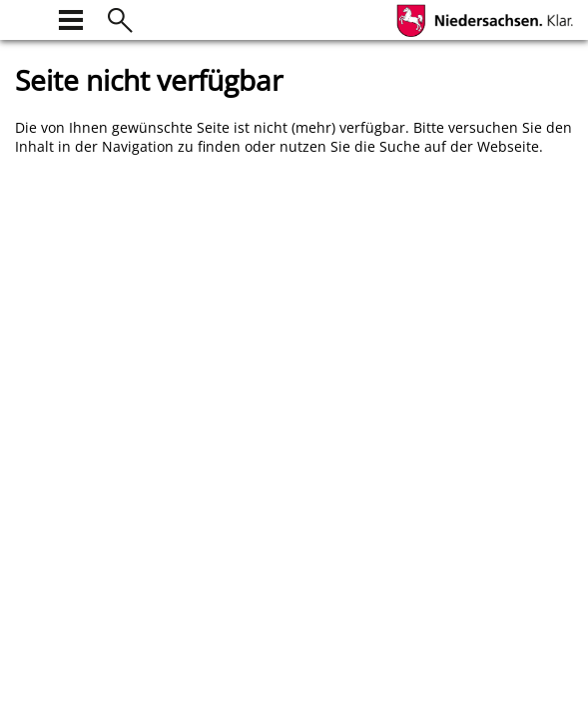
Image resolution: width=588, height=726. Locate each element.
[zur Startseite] (27, 17)
